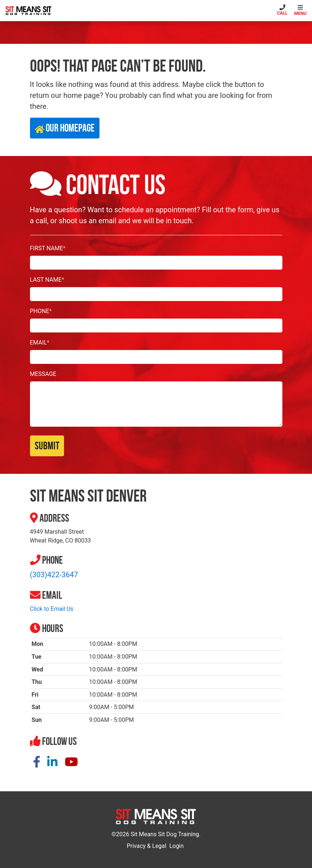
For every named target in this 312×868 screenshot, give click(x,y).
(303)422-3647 (54, 575)
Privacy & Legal (146, 846)
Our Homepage (65, 128)
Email (40, 342)
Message (43, 374)
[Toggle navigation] (301, 10)
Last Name (47, 280)
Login (176, 846)
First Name (48, 248)
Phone (41, 311)
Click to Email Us (52, 609)
